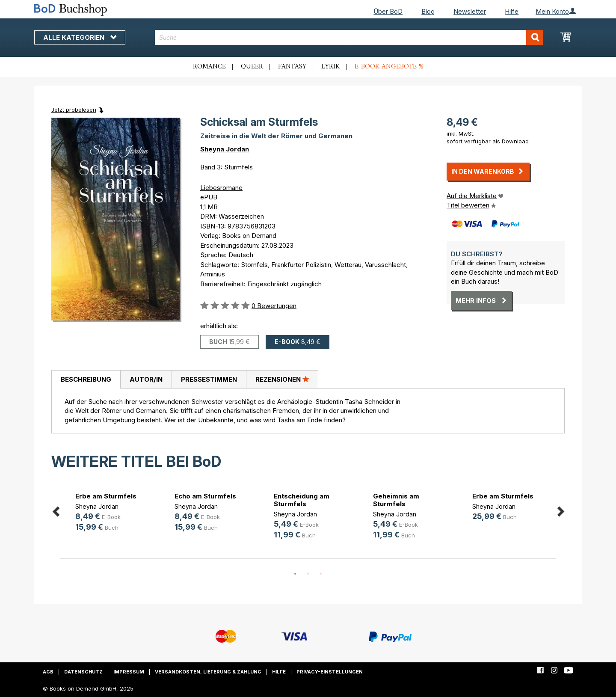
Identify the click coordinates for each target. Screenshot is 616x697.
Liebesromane (221, 188)
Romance (209, 67)
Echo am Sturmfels (205, 496)
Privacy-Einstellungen (330, 672)
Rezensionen (282, 379)
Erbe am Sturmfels (106, 496)
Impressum (129, 672)
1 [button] (295, 574)
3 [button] (321, 574)
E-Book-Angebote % (389, 67)
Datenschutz (83, 672)
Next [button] (560, 510)
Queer (252, 67)
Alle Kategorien (80, 37)
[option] (110, 513)
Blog (428, 11)
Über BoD (388, 11)
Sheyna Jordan (225, 149)
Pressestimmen (209, 379)
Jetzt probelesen (74, 110)
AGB (48, 672)
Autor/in (146, 379)
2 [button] (308, 574)
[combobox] (349, 37)
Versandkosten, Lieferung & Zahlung (208, 672)
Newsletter (470, 11)
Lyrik (330, 67)
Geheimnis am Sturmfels (396, 500)
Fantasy (292, 67)
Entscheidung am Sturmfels (302, 500)
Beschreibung (86, 379)
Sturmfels (238, 167)
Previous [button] (56, 510)
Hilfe (512, 11)
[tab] (86, 380)
